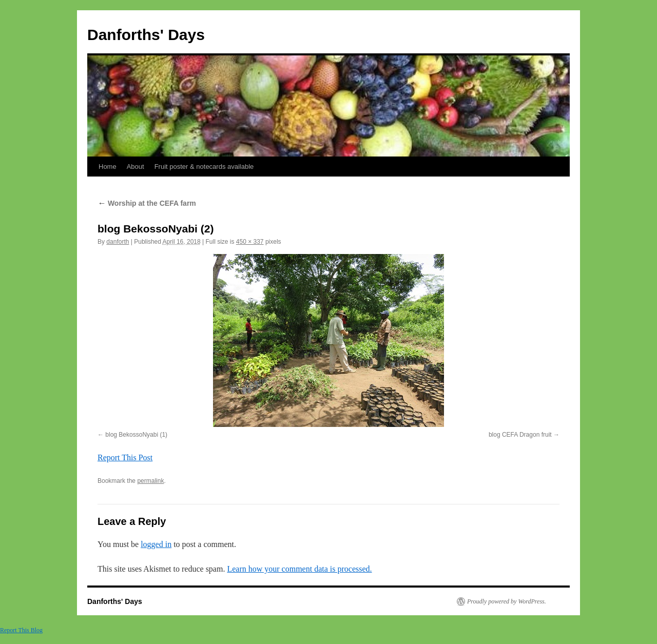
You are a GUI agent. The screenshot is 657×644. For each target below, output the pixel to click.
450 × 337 (250, 242)
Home (108, 167)
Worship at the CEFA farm (147, 203)
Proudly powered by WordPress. (507, 601)
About (136, 167)
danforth (118, 242)
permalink (150, 481)
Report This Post (125, 457)
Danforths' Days (146, 35)
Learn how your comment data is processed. (299, 569)
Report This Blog (21, 630)
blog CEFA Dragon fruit (520, 435)
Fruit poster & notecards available (204, 167)
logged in (156, 544)
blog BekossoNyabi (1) (136, 435)
